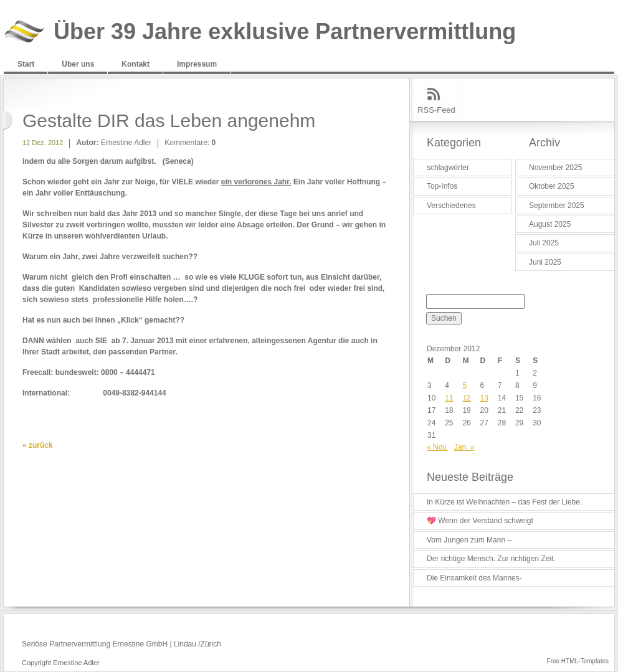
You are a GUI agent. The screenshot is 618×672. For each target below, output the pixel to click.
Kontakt (135, 64)
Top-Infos (442, 186)
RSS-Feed (436, 110)
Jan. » (464, 447)
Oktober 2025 (552, 186)
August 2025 (550, 224)
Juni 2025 (545, 262)
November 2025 (555, 168)
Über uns (78, 64)
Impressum (197, 64)
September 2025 (557, 206)
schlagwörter (448, 168)
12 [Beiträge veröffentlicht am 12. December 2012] (466, 398)
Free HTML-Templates (578, 661)
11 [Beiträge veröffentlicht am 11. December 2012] (449, 398)
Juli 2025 (544, 243)
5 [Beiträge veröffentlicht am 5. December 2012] (464, 386)
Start (26, 64)
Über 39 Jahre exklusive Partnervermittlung (285, 32)
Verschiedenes (451, 206)
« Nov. (437, 447)
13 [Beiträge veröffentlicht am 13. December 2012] (484, 398)
